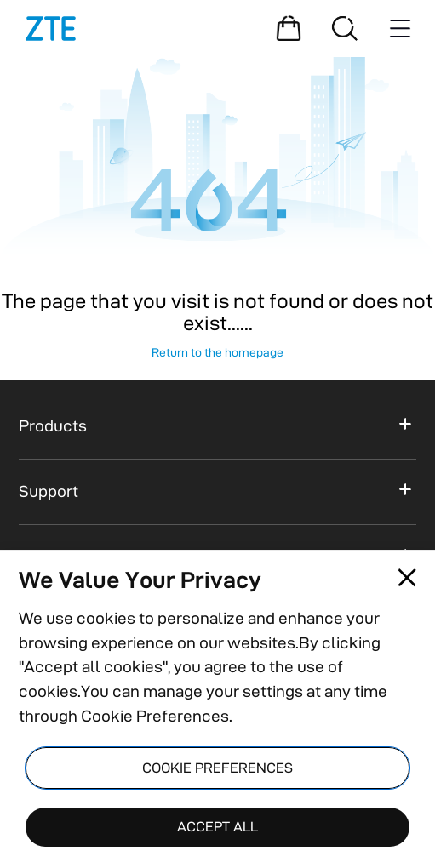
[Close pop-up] (407, 578)
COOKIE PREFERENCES (217, 768)
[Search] (345, 28)
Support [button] (49, 491)
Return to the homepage (217, 352)
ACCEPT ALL (217, 826)
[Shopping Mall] (289, 28)
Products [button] (53, 426)
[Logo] (51, 29)
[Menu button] (400, 28)
